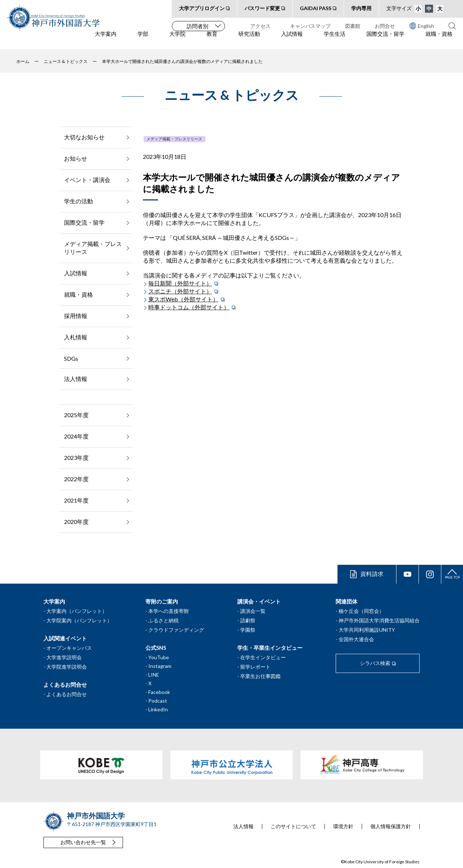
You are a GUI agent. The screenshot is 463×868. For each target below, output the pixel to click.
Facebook (159, 692)
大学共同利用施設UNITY (367, 630)
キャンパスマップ (310, 26)
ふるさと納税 (163, 620)
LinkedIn (158, 709)
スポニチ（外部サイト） (180, 291)
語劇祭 (248, 620)
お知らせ (76, 158)
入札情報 (76, 337)
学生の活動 (78, 201)
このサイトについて (293, 826)
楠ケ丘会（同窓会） (361, 611)
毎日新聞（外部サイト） (180, 283)
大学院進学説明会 (67, 667)
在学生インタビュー (263, 657)
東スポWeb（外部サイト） (183, 299)
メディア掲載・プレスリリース (174, 139)
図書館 (353, 26)
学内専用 (361, 8)
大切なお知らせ (84, 137)
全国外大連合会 (356, 639)
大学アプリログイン (202, 8)
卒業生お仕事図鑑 (260, 676)
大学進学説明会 (64, 657)
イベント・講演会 (87, 180)
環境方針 (343, 826)
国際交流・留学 (385, 40)
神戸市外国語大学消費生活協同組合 (379, 620)
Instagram (160, 666)
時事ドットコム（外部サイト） (189, 307)
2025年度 (76, 415)
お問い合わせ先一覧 (83, 842)
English (422, 26)
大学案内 (106, 40)
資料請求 (372, 574)
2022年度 (76, 479)
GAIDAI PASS (316, 8)
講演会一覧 (253, 611)
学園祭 (248, 630)
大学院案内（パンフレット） (79, 620)
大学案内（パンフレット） (77, 611)
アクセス (260, 26)
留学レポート (255, 667)
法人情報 (76, 379)
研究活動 (249, 40)
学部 (143, 40)
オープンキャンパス (69, 648)
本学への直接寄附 (169, 611)
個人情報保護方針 (391, 826)
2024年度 (76, 436)
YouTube (159, 657)
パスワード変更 (262, 8)
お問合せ (385, 26)
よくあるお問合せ (67, 694)
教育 (212, 40)
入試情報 (292, 40)
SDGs (71, 358)
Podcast (158, 701)
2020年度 (76, 522)
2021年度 (76, 500)
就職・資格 (439, 40)
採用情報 (76, 316)
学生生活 (335, 40)
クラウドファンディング (176, 630)
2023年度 (76, 458)
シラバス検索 (375, 663)
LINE (154, 675)
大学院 (177, 40)
